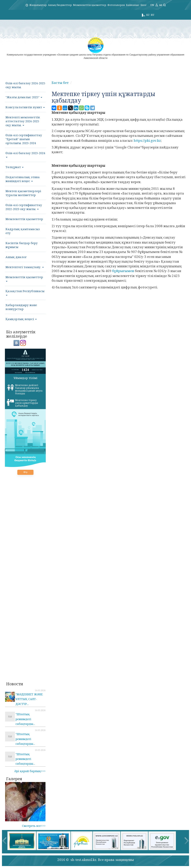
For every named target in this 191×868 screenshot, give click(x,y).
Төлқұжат (15, 167)
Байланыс (133, 5)
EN (152, 5)
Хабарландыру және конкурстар (21, 307)
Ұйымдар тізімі (25, 378)
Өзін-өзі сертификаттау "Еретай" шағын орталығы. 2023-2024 (24, 139)
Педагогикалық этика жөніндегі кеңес (23, 179)
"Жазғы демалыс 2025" (24, 97)
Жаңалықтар (38, 5)
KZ (148, 15)
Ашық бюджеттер (60, 5)
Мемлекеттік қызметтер (90, 5)
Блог (143, 5)
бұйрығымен (123, 271)
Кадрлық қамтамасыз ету (23, 231)
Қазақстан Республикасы (25, 292)
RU (152, 15)
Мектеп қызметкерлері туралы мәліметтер (23, 193)
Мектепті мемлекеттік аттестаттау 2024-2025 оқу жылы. (23, 121)
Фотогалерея (116, 5)
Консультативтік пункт (25, 107)
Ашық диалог (16, 257)
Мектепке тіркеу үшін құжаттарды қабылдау (22, 403)
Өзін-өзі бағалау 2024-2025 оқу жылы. (25, 85)
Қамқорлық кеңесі (21, 319)
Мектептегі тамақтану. (25, 267)
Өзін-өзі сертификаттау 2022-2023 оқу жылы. (24, 207)
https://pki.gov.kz (147, 140)
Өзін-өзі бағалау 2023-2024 (25, 154)
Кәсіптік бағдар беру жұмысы (22, 245)
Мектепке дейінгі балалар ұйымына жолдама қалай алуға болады (25, 389)
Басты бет (60, 83)
